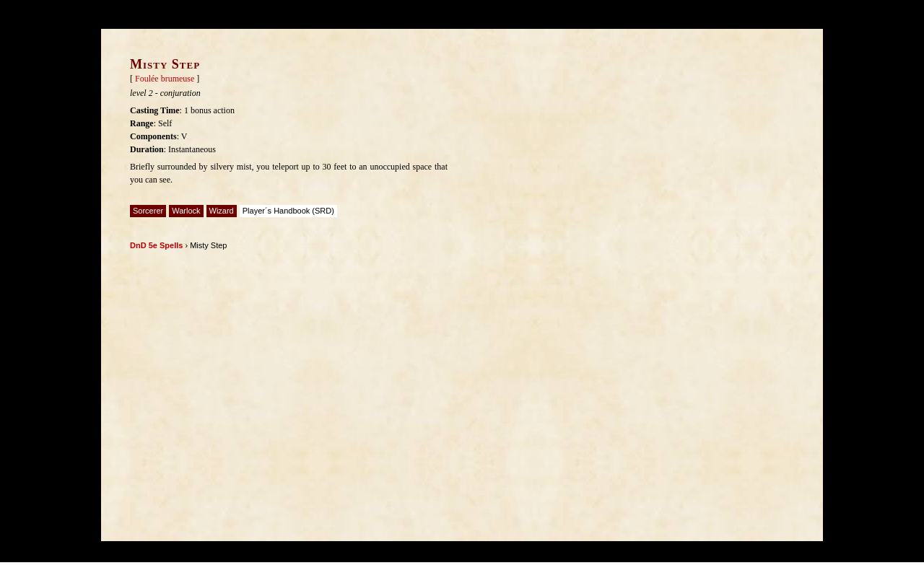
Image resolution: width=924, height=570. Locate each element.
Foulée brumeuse (165, 79)
